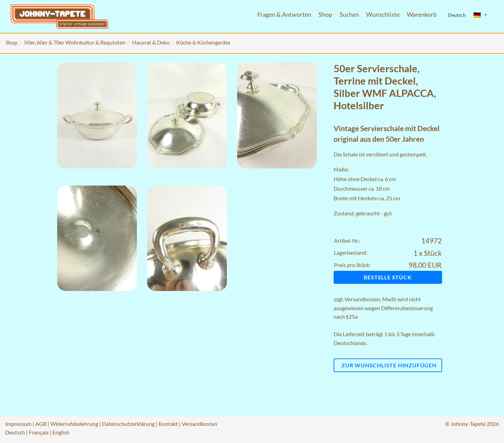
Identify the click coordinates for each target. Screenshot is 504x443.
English (61, 432)
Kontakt (168, 424)
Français (39, 432)
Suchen (349, 15)
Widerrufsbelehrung (74, 424)
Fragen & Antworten (284, 15)
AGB (41, 424)
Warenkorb (422, 15)
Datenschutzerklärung (128, 424)
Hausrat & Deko (151, 42)
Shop (325, 15)
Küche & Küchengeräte (203, 42)
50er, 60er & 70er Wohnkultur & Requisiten (75, 42)
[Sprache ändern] (480, 15)
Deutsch (15, 432)
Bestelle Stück (387, 277)
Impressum (18, 424)
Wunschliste (383, 15)
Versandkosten (362, 299)
